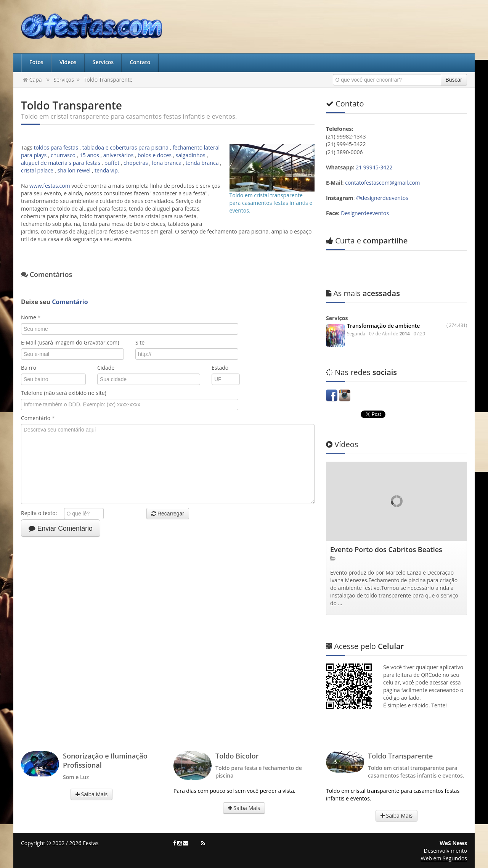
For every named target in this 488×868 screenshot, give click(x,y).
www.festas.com (50, 186)
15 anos (89, 155)
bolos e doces (155, 155)
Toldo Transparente (108, 80)
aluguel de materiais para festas (61, 163)
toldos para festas (56, 147)
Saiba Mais (91, 794)
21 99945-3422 (375, 167)
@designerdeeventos (382, 198)
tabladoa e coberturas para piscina (125, 147)
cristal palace (37, 170)
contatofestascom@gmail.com (382, 183)
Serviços (103, 62)
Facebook (332, 395)
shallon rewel (74, 170)
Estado (220, 368)
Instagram (345, 395)
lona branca (167, 163)
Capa (32, 80)
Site (140, 342)
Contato (140, 62)
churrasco (63, 155)
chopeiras (136, 163)
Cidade (106, 368)
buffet (112, 163)
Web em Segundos (444, 858)
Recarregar (168, 514)
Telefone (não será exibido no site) (64, 393)
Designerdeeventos (365, 213)
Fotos (36, 62)
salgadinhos (191, 155)
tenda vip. (107, 170)
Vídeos (68, 62)
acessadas (363, 293)
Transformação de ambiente (383, 326)
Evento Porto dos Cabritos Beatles (386, 549)
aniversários (118, 155)
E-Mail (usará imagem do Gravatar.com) (70, 342)
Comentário (38, 418)
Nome (31, 317)
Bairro (29, 368)
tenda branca (202, 163)
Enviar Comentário (61, 528)
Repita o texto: (42, 513)
